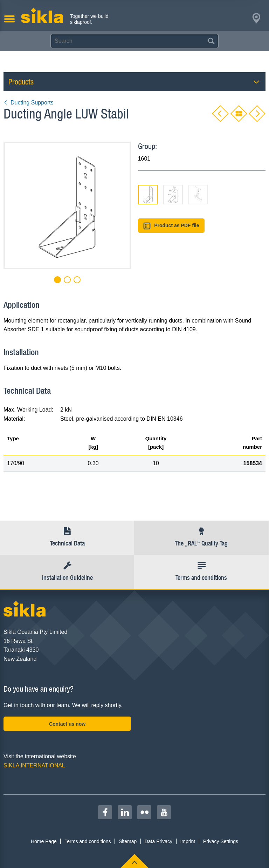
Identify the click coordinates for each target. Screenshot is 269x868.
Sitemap (128, 841)
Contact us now (67, 724)
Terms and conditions (88, 841)
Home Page (44, 841)
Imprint (188, 841)
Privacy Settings (221, 841)
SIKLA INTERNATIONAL (34, 765)
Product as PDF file (171, 226)
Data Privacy (158, 841)
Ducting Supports (29, 103)
